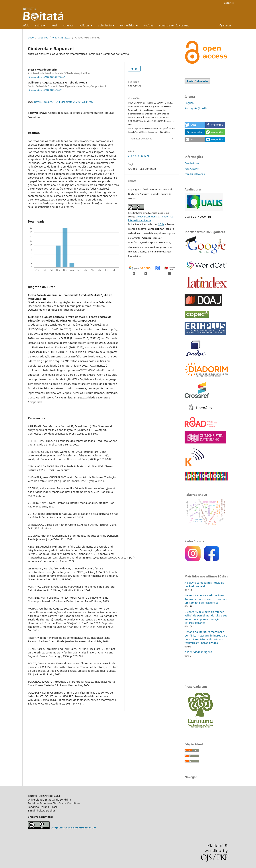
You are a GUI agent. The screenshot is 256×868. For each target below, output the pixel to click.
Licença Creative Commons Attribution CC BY (73, 828)
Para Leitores (192, 163)
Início (26, 25)
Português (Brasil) (196, 108)
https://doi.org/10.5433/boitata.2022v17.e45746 (63, 102)
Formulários (128, 25)
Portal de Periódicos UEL (174, 25)
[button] (195, 125)
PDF (136, 69)
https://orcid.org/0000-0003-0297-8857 (46, 77)
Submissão (105, 25)
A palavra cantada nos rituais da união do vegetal (204, 584)
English (189, 103)
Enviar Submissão (197, 81)
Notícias (148, 25)
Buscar (225, 25)
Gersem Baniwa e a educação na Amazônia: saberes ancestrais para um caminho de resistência (206, 599)
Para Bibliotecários (195, 174)
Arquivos (68, 25)
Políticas (85, 25)
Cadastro (229, 3)
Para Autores (192, 169)
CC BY (161, 224)
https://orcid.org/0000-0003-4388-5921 (46, 90)
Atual (54, 25)
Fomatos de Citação (141, 139)
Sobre (39, 25)
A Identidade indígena (198, 652)
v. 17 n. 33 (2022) (61, 38)
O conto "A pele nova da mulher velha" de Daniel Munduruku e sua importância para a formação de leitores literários (206, 617)
